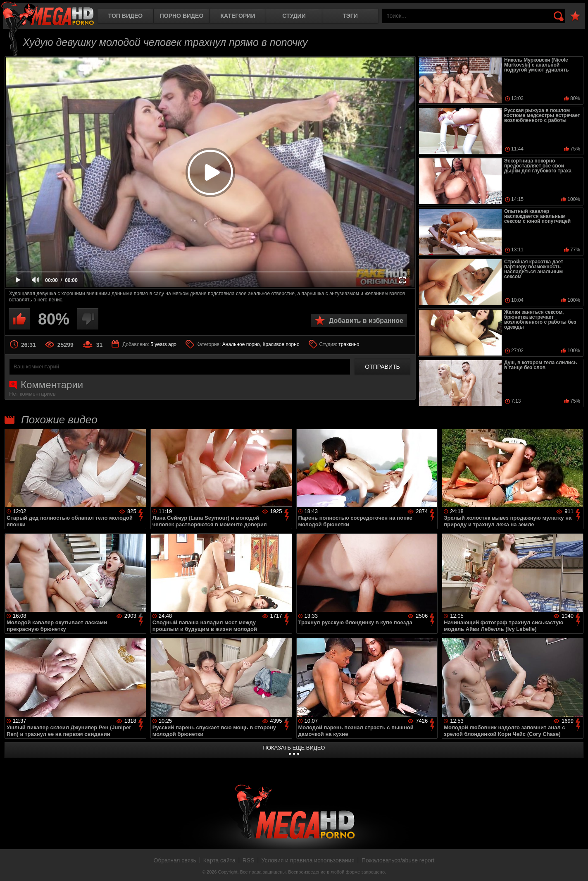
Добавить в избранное (366, 321)
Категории (238, 16)
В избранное (575, 16)
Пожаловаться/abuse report (398, 860)
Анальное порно (241, 344)
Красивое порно (281, 344)
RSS (249, 860)
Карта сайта (219, 860)
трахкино (349, 344)
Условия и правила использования (308, 860)
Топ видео (125, 16)
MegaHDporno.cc (48, 14)
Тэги (350, 16)
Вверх (576, 866)
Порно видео (182, 16)
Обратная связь (175, 860)
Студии (294, 16)
